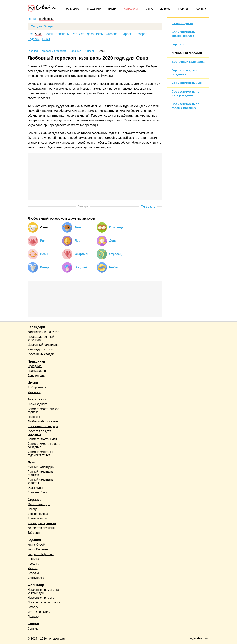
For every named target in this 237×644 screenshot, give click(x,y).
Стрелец (128, 34)
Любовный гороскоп (187, 53)
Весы (100, 34)
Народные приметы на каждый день (43, 591)
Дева (90, 34)
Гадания (184, 9)
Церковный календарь (43, 345)
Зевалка (33, 573)
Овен (39, 34)
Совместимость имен (187, 83)
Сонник (201, 9)
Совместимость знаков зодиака (43, 411)
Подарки (33, 617)
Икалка (32, 568)
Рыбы (46, 39)
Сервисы (165, 9)
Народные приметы (41, 598)
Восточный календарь (188, 62)
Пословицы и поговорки (44, 602)
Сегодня (37, 26)
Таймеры (34, 533)
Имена (112, 9)
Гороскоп (178, 44)
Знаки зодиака (182, 23)
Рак (74, 34)
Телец (49, 34)
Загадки (33, 607)
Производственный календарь (41, 338)
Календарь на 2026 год (43, 332)
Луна (150, 9)
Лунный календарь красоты (41, 481)
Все (30, 34)
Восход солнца (38, 514)
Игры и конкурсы (39, 612)
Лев (82, 34)
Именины (34, 392)
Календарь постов (40, 349)
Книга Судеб (36, 545)
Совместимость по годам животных (40, 453)
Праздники (94, 9)
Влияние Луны (38, 492)
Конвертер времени (41, 528)
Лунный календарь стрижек (41, 473)
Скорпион (113, 34)
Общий (32, 19)
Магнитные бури (39, 504)
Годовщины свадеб (41, 354)
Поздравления (37, 371)
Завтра (49, 26)
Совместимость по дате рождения (44, 445)
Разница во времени (42, 523)
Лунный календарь (41, 467)
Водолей (34, 39)
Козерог (141, 34)
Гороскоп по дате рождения (39, 433)
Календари (72, 9)
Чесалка (33, 564)
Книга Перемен (38, 549)
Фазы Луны (35, 488)
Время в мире (37, 518)
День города (36, 376)
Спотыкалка (36, 578)
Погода (32, 509)
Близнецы (62, 34)
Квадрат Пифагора (41, 554)
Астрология (132, 9)
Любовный (46, 19)
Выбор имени (37, 387)
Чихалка (33, 559)
